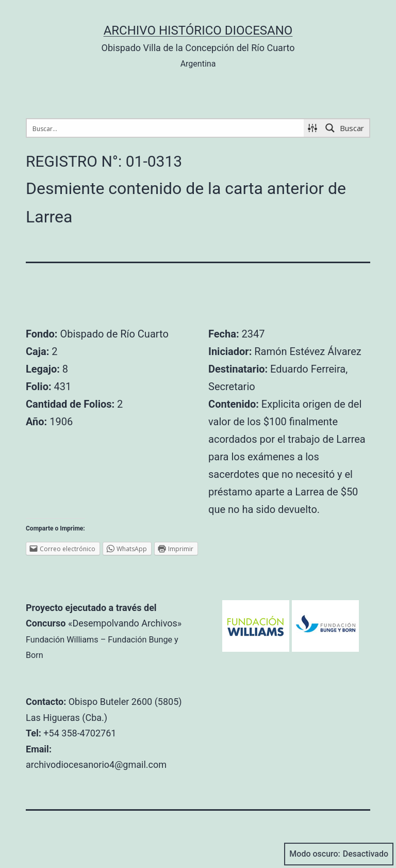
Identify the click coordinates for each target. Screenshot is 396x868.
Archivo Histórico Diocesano (198, 30)
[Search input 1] (166, 128)
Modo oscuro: (339, 854)
